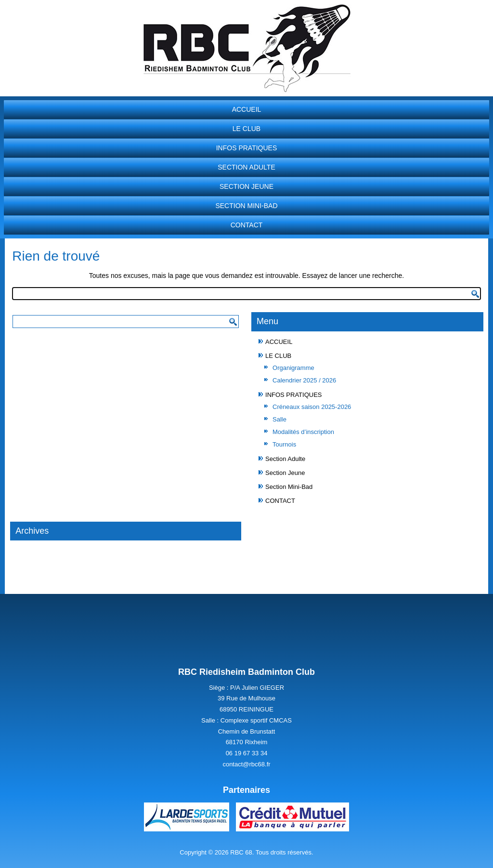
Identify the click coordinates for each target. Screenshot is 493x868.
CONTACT (247, 225)
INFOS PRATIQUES (247, 148)
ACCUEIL (247, 109)
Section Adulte (246, 167)
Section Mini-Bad (246, 206)
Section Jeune (246, 186)
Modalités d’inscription (303, 432)
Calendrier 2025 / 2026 (304, 380)
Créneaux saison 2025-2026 (312, 407)
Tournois (284, 444)
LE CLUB (246, 129)
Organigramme (293, 368)
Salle (279, 419)
